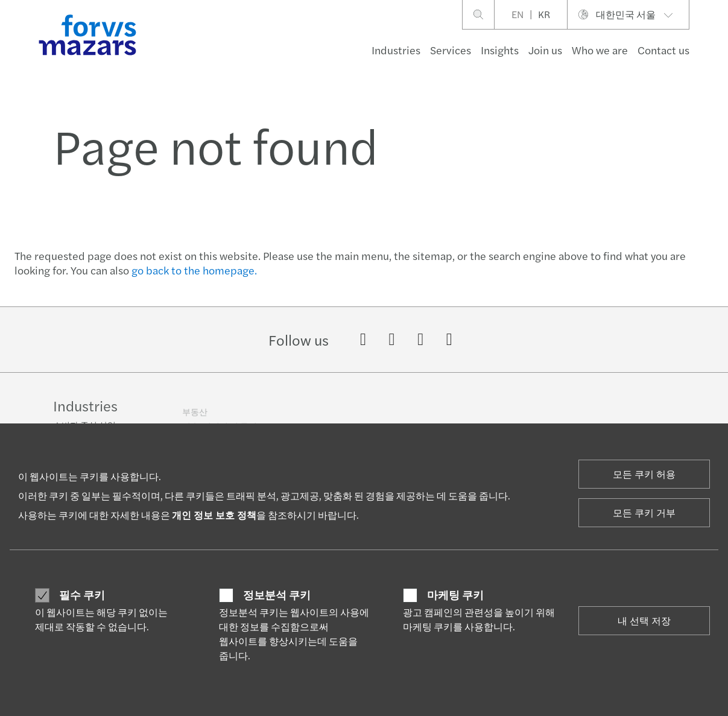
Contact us (663, 50)
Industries (396, 50)
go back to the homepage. (194, 270)
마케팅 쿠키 (455, 595)
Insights (500, 50)
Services (451, 50)
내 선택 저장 (644, 620)
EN (518, 14)
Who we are (600, 50)
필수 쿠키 (82, 595)
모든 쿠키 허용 (644, 474)
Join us (545, 50)
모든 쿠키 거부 (644, 512)
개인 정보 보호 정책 (214, 515)
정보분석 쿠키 (277, 595)
